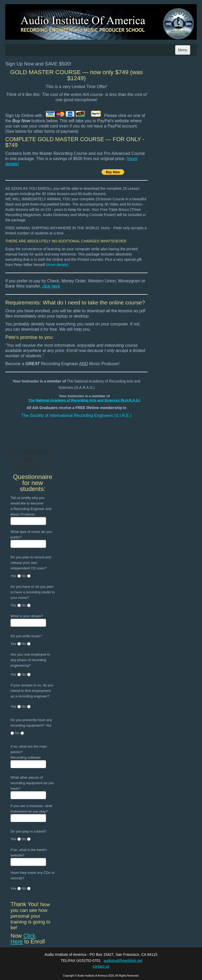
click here (51, 286)
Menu (183, 50)
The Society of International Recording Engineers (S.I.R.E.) (76, 415)
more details (57, 265)
